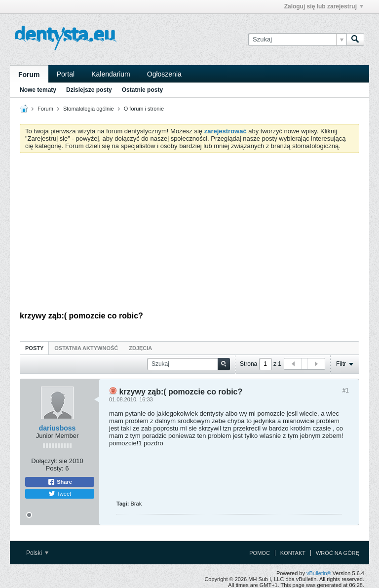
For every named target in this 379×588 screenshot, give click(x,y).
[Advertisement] (189, 235)
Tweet (60, 494)
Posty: (55, 468)
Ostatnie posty (142, 90)
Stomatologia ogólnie (89, 109)
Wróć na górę (338, 553)
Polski (37, 553)
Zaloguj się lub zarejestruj (324, 6)
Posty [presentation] (34, 348)
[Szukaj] (297, 39)
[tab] (34, 348)
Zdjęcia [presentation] (140, 348)
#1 (346, 391)
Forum (29, 75)
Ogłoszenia (164, 74)
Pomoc (260, 553)
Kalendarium (111, 74)
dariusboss (57, 428)
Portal (66, 74)
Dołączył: (44, 461)
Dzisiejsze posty (89, 90)
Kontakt (293, 553)
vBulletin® (319, 573)
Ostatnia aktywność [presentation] (86, 348)
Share (60, 482)
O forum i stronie (144, 109)
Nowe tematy (38, 90)
